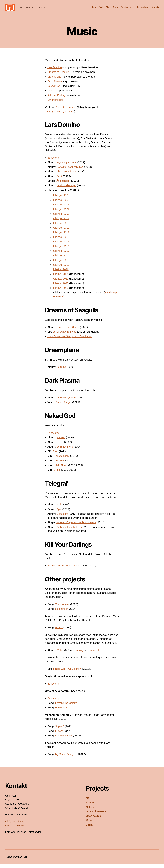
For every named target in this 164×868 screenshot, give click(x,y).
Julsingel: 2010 (61, 227)
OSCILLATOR (20, 861)
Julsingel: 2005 (61, 204)
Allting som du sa (67, 175)
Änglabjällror (64, 185)
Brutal (57, 474)
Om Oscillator (128, 9)
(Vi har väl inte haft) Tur (70, 531)
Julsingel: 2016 (61, 255)
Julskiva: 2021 (61, 278)
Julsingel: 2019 (61, 269)
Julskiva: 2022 (61, 282)
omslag (80, 654)
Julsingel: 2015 (61, 250)
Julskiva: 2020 (61, 273)
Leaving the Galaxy (67, 707)
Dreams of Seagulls (59, 76)
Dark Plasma (55, 85)
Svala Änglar (63, 608)
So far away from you (65, 336)
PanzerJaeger (64, 406)
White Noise (61, 469)
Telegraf (52, 94)
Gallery (90, 811)
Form (115, 9)
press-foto (96, 654)
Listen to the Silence (69, 331)
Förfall (60, 654)
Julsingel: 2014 (61, 245)
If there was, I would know (68, 673)
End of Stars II (64, 711)
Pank (60, 180)
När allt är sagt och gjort (71, 171)
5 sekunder (62, 613)
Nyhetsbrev (143, 9)
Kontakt (155, 9)
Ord (101, 9)
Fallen (60, 446)
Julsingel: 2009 (61, 222)
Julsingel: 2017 (61, 259)
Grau (56, 455)
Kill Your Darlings (58, 99)
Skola (89, 829)
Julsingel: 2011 (61, 231)
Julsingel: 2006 (61, 208)
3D (88, 802)
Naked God (54, 90)
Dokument (63, 518)
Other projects (56, 104)
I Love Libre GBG (97, 815)
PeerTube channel (66, 111)
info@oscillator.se (15, 825)
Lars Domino (55, 71)
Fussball (60, 735)
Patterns (61, 371)
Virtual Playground (67, 401)
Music (90, 824)
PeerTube (58, 300)
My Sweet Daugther (67, 758)
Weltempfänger (64, 739)
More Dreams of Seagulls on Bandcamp (71, 340)
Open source (94, 820)
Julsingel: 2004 (61, 199)
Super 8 (60, 730)
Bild (108, 9)
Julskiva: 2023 (61, 287)
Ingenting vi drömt (67, 166)
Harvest (61, 441)
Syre (59, 513)
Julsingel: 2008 (61, 218)
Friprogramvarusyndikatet (60, 115)
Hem (93, 9)
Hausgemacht (62, 460)
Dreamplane (55, 80)
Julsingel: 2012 (61, 236)
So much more (65, 450)
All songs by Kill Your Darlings (65, 569)
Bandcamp (54, 161)
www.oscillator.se (15, 829)
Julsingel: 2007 (61, 213)
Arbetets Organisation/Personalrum (77, 526)
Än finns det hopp (67, 189)
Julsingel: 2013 (61, 241)
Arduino (91, 806)
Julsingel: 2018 (61, 264)
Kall (59, 508)
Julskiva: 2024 (61, 292)
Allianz (59, 631)
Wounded (60, 464)
